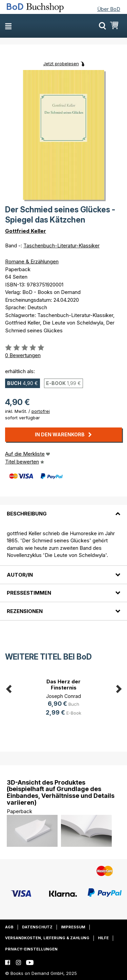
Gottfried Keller (26, 231)
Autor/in (20, 575)
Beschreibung (27, 514)
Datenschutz (37, 927)
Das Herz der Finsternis (63, 685)
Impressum (73, 927)
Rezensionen (25, 611)
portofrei (41, 411)
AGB (9, 927)
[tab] (63, 510)
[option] (63, 698)
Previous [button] (8, 688)
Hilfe (103, 938)
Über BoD (109, 9)
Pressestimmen (29, 593)
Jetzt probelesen (61, 64)
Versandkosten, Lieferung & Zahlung (47, 938)
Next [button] (119, 688)
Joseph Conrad (63, 696)
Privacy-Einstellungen (31, 949)
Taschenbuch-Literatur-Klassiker (61, 246)
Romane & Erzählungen (32, 261)
